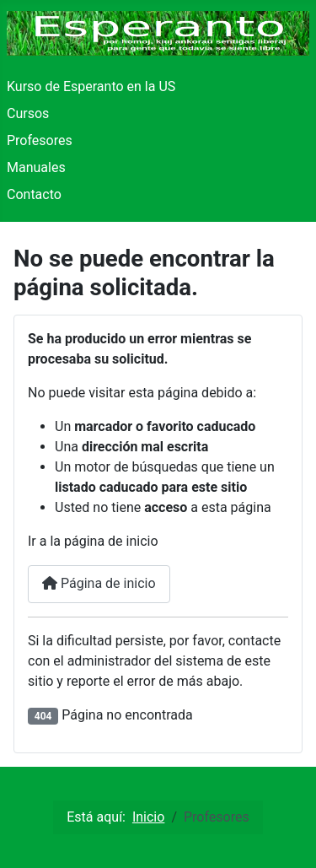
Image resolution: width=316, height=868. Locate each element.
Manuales (36, 167)
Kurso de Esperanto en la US (91, 86)
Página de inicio (99, 583)
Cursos (28, 113)
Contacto (34, 194)
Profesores (40, 140)
